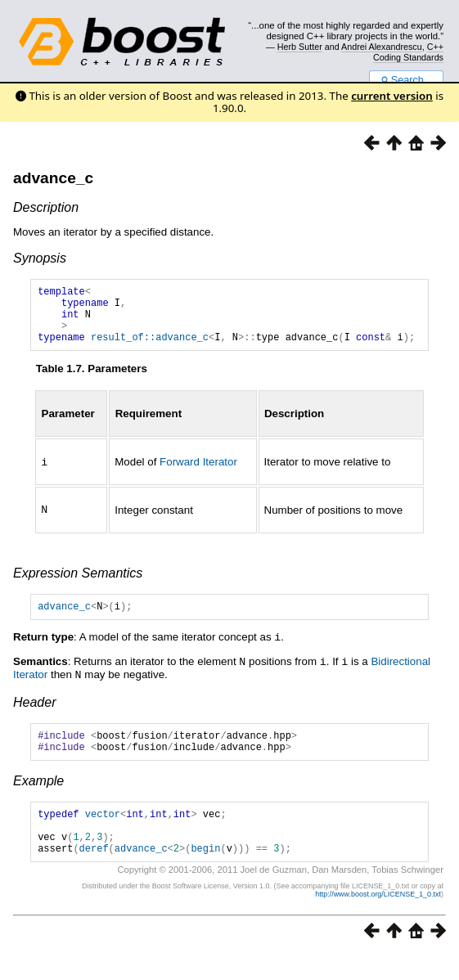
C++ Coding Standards (408, 52)
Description (46, 207)
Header (34, 713)
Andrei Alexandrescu (382, 47)
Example (38, 796)
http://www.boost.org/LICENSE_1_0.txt (378, 919)
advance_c (53, 178)
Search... (406, 80)
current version (392, 96)
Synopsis (40, 258)
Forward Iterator (198, 474)
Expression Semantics (78, 584)
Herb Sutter (300, 47)
